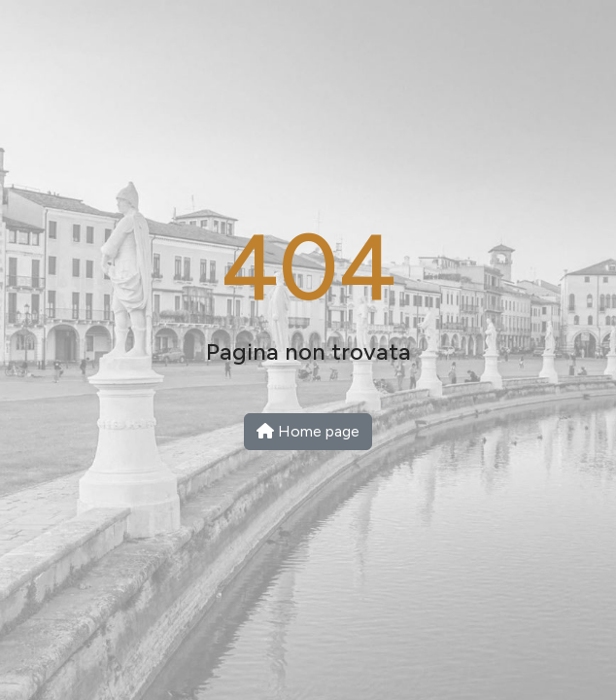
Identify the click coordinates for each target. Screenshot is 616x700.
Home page (308, 431)
